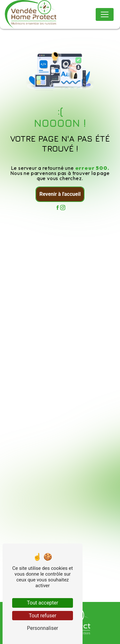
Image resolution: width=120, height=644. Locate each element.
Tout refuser (43, 616)
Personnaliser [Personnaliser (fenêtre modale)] (43, 628)
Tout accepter (43, 603)
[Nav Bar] (105, 14)
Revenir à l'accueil (60, 194)
